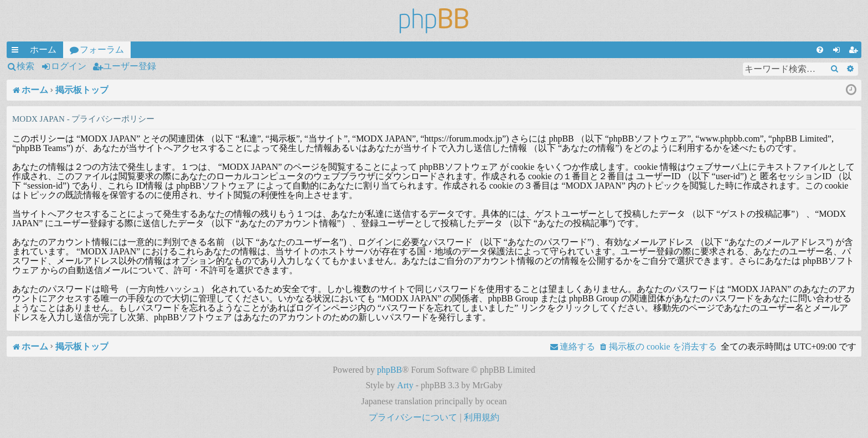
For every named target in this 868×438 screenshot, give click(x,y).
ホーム (43, 49)
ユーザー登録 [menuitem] (855, 51)
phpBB (389, 370)
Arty (405, 385)
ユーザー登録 (130, 66)
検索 (25, 66)
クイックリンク (17, 51)
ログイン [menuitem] (839, 51)
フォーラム (102, 49)
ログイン (69, 66)
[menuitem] (820, 50)
